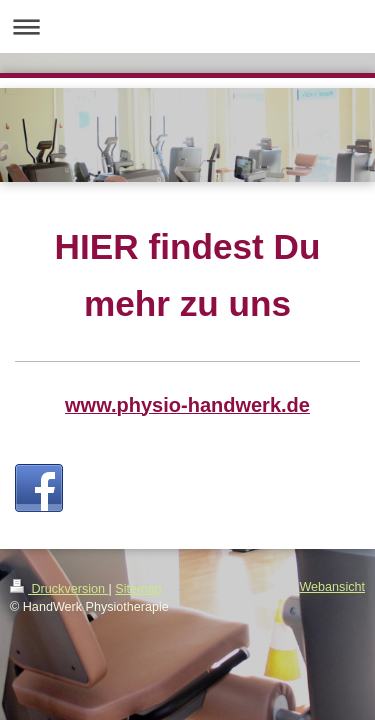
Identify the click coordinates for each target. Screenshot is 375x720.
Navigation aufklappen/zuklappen (187, 26)
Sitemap (138, 589)
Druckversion (59, 589)
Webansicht (332, 587)
